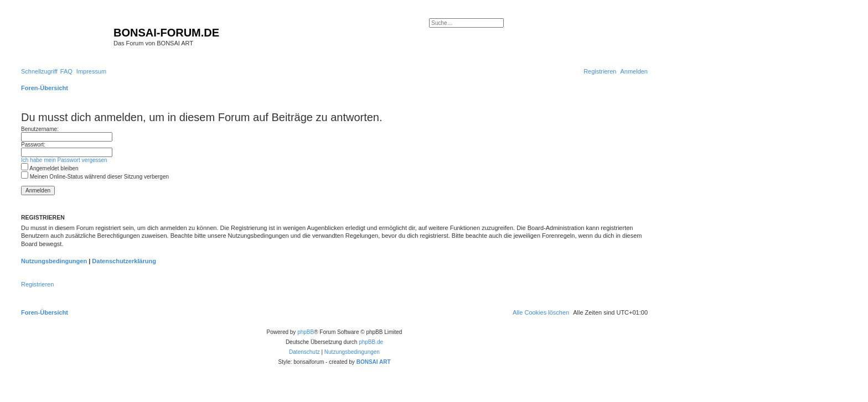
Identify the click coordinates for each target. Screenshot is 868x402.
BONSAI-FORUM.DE (166, 33)
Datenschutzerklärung (124, 261)
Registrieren (37, 284)
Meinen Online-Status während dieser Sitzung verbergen (95, 177)
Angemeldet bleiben (50, 168)
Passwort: (33, 145)
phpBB (306, 332)
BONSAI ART (374, 362)
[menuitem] (66, 71)
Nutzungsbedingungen (54, 261)
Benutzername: (40, 129)
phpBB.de (371, 342)
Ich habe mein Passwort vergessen (64, 160)
